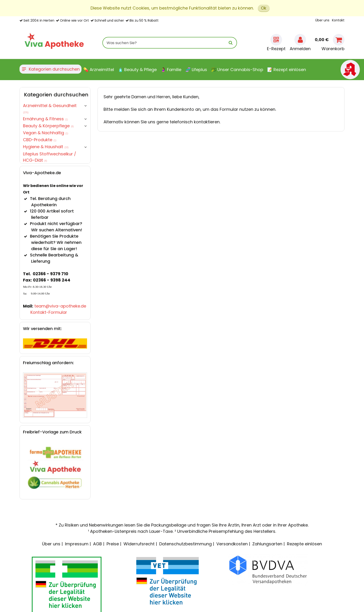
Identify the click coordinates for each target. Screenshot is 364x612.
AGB (97, 544)
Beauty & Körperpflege (48, 126)
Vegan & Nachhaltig (45, 133)
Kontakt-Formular (49, 312)
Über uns (322, 20)
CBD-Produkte (40, 140)
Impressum (77, 544)
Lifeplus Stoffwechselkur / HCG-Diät (50, 157)
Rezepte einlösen (304, 544)
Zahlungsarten (267, 544)
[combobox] (170, 43)
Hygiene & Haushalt (46, 147)
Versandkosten (232, 544)
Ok (264, 8)
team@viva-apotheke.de (60, 306)
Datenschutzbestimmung (185, 544)
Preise (113, 544)
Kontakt (338, 20)
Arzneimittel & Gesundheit (50, 108)
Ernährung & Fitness (45, 119)
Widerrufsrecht (139, 544)
